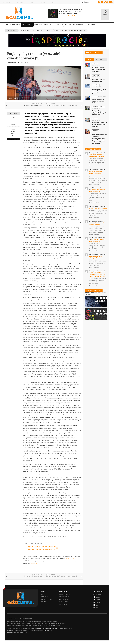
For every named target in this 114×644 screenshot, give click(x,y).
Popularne (99, 60)
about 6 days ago (94, 203)
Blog (53, 2)
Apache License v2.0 (46, 630)
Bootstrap (9, 630)
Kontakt (44, 602)
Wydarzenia (20, 2)
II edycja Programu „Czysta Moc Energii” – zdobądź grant (99, 113)
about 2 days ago (94, 166)
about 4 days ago (94, 184)
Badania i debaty (16, 25)
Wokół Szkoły (70, 559)
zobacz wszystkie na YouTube (68, 16)
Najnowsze (90, 60)
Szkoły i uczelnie (28, 25)
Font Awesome (10, 633)
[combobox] (89, 2)
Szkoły (49, 31)
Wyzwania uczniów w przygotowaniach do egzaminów (99, 124)
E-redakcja (45, 597)
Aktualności (7, 2)
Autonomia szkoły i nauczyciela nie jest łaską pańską (98, 69)
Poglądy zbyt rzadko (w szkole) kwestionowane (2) (42, 549)
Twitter (105, 2)
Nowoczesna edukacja (42, 25)
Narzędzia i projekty (57, 25)
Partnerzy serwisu (64, 599)
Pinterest (108, 2)
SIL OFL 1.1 (27, 633)
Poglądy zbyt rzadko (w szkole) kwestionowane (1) (42, 547)
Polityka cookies (63, 602)
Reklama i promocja (64, 594)
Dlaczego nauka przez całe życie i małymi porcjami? (99, 91)
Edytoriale (92, 25)
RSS (112, 2)
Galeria (43, 2)
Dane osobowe (63, 604)
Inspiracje (69, 25)
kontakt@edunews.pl (54, 625)
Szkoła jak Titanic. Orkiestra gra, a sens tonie (99, 101)
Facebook (99, 2)
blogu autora (34, 563)
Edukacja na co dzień (80, 25)
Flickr (110, 2)
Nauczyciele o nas (47, 599)
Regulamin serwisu (64, 597)
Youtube (102, 2)
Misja (43, 594)
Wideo (32, 2)
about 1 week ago (94, 251)
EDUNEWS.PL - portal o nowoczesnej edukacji (47, 628)
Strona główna (7, 25)
